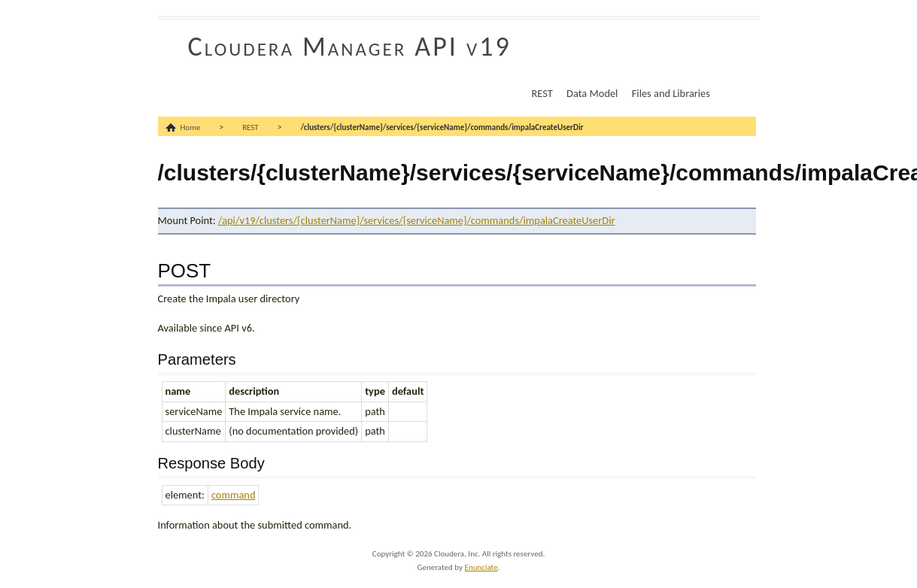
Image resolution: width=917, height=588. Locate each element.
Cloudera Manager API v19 (350, 47)
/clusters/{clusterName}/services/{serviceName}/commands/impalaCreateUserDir (442, 127)
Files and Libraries (671, 93)
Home (191, 127)
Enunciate (481, 567)
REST (542, 93)
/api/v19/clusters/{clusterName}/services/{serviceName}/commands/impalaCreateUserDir (417, 220)
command (234, 495)
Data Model (592, 93)
